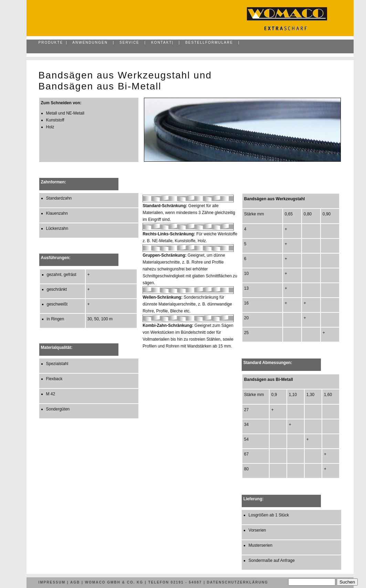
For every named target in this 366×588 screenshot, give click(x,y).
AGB (75, 582)
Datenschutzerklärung (238, 582)
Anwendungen (90, 42)
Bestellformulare (209, 42)
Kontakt (161, 42)
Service (129, 42)
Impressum (52, 582)
